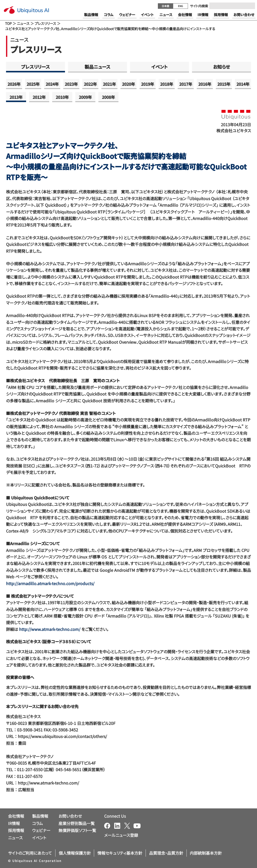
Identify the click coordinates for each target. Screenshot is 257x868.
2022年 (90, 84)
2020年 (128, 84)
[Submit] (250, 6)
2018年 (167, 84)
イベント (159, 67)
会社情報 (16, 816)
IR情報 (14, 823)
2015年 (224, 84)
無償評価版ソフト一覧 (77, 830)
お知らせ (221, 67)
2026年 (14, 84)
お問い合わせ (70, 816)
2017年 (186, 84)
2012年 (39, 97)
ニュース (23, 23)
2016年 (205, 84)
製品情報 (40, 816)
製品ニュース (98, 67)
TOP (8, 23)
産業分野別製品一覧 (77, 823)
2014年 (243, 84)
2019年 (148, 84)
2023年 (71, 84)
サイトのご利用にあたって (30, 853)
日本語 (165, 6)
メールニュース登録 (121, 835)
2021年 (109, 84)
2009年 (85, 97)
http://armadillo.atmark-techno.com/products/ (50, 583)
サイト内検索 (199, 6)
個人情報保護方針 (75, 853)
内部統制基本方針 (206, 853)
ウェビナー (41, 830)
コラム (38, 823)
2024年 (52, 84)
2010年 (62, 97)
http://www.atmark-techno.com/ (50, 629)
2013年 (16, 97)
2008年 (108, 97)
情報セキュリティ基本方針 (120, 853)
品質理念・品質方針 (166, 853)
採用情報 (16, 830)
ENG (180, 6)
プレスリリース (45, 23)
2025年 (33, 84)
